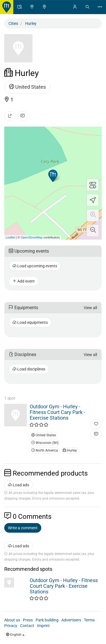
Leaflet (10, 237)
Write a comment (23, 528)
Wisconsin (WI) (45, 443)
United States (27, 87)
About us (12, 620)
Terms (89, 620)
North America (45, 450)
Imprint (43, 626)
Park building (47, 620)
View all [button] (90, 308)
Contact (27, 626)
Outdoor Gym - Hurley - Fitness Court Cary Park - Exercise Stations (57, 412)
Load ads (19, 485)
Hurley (70, 450)
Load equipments (30, 322)
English (15, 635)
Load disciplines (29, 369)
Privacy (11, 626)
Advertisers (71, 620)
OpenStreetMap (32, 237)
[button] (93, 215)
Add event (24, 281)
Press (28, 620)
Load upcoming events (35, 266)
